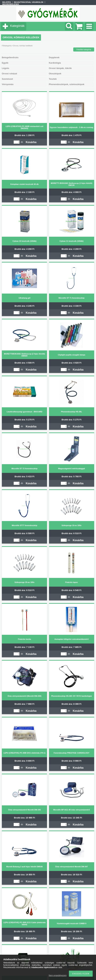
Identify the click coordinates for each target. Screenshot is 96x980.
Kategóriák (17, 26)
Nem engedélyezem (58, 975)
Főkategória (7, 46)
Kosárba (31, 142)
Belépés (7, 2)
